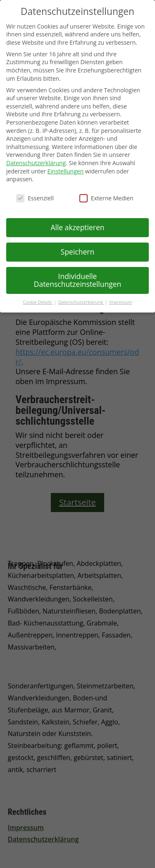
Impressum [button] (120, 302)
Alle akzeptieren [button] (77, 227)
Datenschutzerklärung (36, 163)
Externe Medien (106, 198)
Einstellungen (66, 171)
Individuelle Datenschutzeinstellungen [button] (78, 280)
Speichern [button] (77, 252)
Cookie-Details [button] (38, 302)
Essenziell (35, 198)
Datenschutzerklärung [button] (81, 302)
